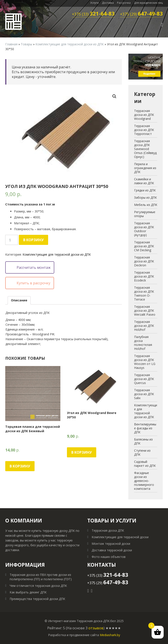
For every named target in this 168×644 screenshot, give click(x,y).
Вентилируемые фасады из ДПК (145, 428)
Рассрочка (124, 3)
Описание (19, 300)
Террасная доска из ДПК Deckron (144, 261)
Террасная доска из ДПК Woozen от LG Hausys (145, 362)
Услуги (94, 3)
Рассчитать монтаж (34, 267)
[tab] (19, 300)
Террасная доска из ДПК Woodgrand (144, 115)
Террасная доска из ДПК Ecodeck (144, 276)
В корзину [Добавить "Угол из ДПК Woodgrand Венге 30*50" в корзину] (82, 452)
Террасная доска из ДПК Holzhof (144, 326)
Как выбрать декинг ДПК (28, 592)
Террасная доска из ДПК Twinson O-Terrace (144, 293)
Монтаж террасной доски (111, 544)
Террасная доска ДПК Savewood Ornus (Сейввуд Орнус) (145, 149)
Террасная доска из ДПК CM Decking (144, 246)
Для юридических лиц (148, 3)
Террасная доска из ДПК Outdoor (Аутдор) (144, 229)
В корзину (33, 240)
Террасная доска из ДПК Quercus (144, 379)
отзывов (96, 628)
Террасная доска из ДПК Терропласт (144, 130)
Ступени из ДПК (142, 452)
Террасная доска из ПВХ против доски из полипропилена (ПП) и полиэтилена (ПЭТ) (41, 577)
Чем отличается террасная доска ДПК (38, 586)
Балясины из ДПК (143, 441)
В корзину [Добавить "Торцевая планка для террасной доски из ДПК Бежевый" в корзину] (20, 466)
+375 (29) (141, 14)
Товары (26, 44)
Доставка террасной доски (112, 550)
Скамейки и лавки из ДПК (144, 181)
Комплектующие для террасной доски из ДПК (70, 44)
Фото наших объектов (109, 557)
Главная (11, 44)
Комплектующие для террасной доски (120, 537)
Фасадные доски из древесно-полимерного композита (144, 481)
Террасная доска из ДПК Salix (144, 394)
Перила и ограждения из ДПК (145, 168)
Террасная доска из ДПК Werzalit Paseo (145, 310)
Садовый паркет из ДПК (145, 464)
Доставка (108, 3)
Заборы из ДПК (145, 197)
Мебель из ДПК (146, 205)
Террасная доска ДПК (108, 530)
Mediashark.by (110, 635)
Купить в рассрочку (33, 283)
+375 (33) (93, 14)
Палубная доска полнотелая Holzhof (143, 343)
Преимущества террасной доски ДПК (37, 599)
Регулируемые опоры (145, 214)
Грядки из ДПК (145, 190)
